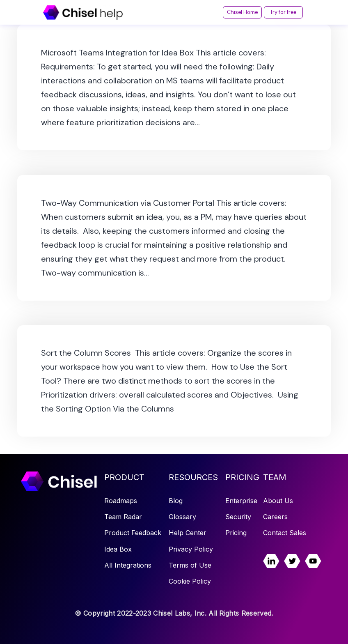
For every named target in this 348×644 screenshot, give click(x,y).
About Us (278, 501)
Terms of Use (190, 565)
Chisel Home (224, 12)
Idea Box (118, 549)
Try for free (277, 12)
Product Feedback (133, 533)
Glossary (182, 517)
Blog (176, 501)
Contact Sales (285, 533)
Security (238, 517)
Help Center (188, 533)
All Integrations (128, 565)
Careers (275, 517)
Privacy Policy (191, 549)
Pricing (236, 533)
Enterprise (241, 501)
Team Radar (123, 517)
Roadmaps (121, 501)
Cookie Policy (190, 581)
